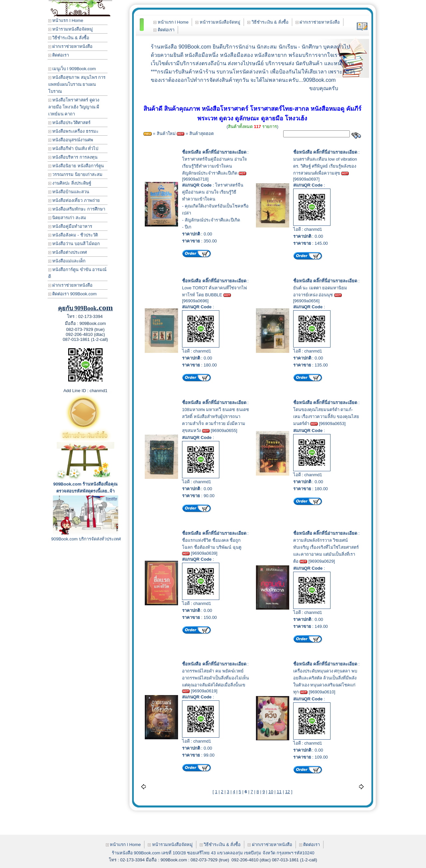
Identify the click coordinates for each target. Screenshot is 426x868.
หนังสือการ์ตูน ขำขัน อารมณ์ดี (78, 273)
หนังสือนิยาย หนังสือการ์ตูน (76, 166)
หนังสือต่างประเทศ (68, 252)
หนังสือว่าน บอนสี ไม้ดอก (74, 244)
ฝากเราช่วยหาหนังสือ (71, 46)
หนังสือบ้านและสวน (69, 192)
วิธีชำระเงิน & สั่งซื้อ (69, 38)
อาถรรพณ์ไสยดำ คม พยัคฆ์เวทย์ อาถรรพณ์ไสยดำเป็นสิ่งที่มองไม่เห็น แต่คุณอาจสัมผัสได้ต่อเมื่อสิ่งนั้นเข (215, 678)
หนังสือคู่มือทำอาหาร (70, 226)
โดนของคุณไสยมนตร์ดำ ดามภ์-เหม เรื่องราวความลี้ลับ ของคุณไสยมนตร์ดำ (326, 417)
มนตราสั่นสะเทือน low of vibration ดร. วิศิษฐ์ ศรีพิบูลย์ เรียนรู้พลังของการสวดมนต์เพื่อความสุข (325, 166)
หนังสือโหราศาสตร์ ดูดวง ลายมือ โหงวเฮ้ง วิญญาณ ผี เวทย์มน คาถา (74, 107)
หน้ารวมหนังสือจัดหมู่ (71, 29)
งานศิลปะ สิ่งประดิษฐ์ (70, 183)
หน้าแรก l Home (66, 20)
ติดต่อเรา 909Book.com (73, 294)
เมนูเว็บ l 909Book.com (72, 69)
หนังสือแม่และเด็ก (67, 261)
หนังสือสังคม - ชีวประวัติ (73, 235)
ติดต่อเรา (59, 55)
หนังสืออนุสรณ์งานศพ (71, 140)
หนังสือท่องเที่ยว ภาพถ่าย (74, 200)
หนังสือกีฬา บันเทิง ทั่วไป (73, 148)
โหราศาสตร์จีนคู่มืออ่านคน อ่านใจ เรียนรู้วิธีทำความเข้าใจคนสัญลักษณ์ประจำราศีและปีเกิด (214, 166)
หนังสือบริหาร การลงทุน (73, 157)
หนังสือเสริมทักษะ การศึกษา (77, 209)
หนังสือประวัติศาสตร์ (70, 123)
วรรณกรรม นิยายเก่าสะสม (75, 174)
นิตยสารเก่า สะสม (67, 218)
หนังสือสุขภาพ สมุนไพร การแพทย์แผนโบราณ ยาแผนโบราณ (77, 84)
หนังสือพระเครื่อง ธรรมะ (73, 131)
